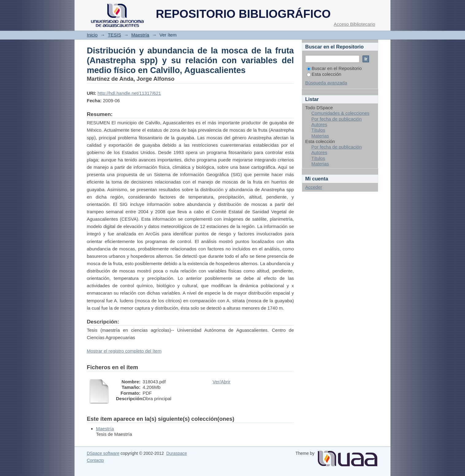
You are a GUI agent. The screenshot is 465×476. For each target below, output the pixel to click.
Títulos (318, 130)
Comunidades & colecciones (340, 113)
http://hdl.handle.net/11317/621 (129, 93)
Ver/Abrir (221, 382)
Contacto (95, 460)
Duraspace (177, 453)
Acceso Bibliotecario (354, 24)
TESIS (114, 35)
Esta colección (324, 74)
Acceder (314, 187)
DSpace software (103, 453)
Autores (319, 124)
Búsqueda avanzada (326, 83)
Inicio (92, 35)
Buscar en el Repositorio (334, 68)
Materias (320, 136)
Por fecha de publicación (336, 119)
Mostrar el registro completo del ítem (124, 351)
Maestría (140, 35)
